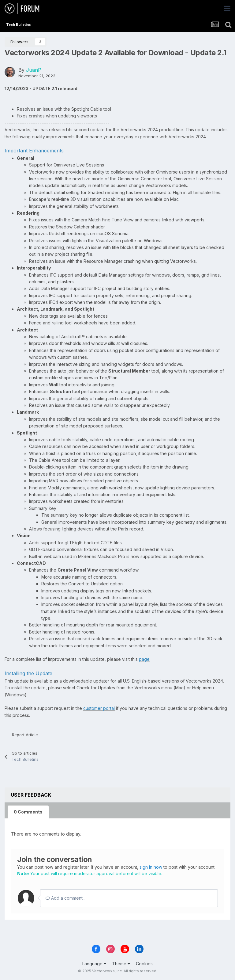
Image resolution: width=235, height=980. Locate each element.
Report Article (25, 735)
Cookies (144, 964)
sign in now (151, 867)
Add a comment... (65, 898)
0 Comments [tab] (28, 812)
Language (94, 964)
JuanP (34, 70)
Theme (121, 964)
